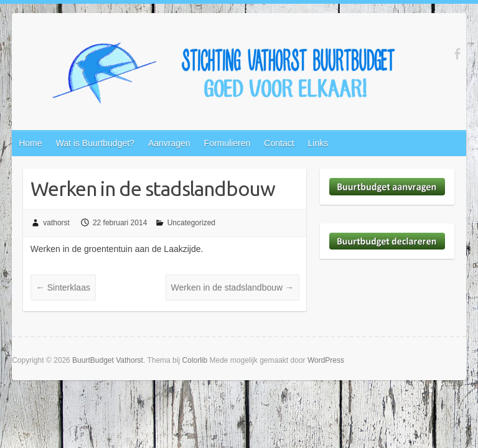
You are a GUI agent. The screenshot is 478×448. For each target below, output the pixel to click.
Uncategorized (191, 223)
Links (318, 143)
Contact (279, 143)
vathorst (56, 223)
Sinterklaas (63, 287)
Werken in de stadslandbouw (232, 287)
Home (30, 143)
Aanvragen (169, 143)
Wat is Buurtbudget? (95, 143)
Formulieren (227, 143)
